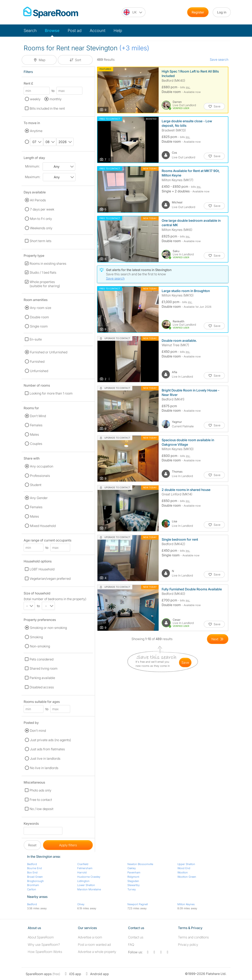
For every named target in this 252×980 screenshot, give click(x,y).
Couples (36, 444)
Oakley (132, 868)
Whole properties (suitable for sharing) (45, 284)
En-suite (36, 339)
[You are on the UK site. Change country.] (134, 12)
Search (30, 31)
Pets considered (41, 659)
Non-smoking (40, 646)
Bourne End (34, 868)
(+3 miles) (134, 48)
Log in (222, 12)
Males (34, 434)
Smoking (36, 637)
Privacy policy (188, 945)
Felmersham (85, 868)
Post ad (75, 31)
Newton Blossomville (140, 864)
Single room (39, 326)
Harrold (82, 872)
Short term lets (40, 241)
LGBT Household (42, 569)
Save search (219, 60)
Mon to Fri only (41, 219)
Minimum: (32, 166)
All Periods (38, 200)
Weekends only (41, 228)
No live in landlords (44, 768)
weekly (35, 99)
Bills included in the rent (47, 108)
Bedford (32, 864)
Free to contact (41, 800)
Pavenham (134, 872)
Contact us (136, 937)
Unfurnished (39, 371)
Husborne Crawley (89, 877)
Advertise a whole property (97, 952)
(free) (43, 974)
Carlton (32, 889)
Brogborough (35, 881)
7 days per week (42, 209)
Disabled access (42, 687)
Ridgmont (133, 877)
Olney (81, 904)
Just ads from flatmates (47, 749)
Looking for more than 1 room (51, 393)
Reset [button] (32, 845)
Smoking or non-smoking (48, 628)
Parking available (42, 678)
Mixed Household (43, 526)
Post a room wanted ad (94, 945)
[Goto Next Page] (218, 639)
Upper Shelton (186, 864)
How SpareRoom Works (45, 952)
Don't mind (38, 731)
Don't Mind (38, 416)
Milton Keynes (186, 904)
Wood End (184, 868)
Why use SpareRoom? (44, 945)
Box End (32, 872)
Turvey (132, 889)
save (185, 663)
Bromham (33, 885)
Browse (52, 31)
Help (118, 31)
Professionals (40, 476)
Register (198, 12)
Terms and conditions (193, 937)
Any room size (41, 308)
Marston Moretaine (89, 889)
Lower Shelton (86, 885)
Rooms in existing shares (48, 263)
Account (98, 31)
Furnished (37, 362)
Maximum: (33, 177)
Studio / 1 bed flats (43, 272)
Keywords (31, 824)
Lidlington (83, 881)
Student (36, 485)
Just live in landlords (45, 758)
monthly (56, 99)
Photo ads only (40, 790)
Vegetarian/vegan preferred (50, 579)
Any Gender (39, 498)
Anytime (36, 131)
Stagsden (133, 881)
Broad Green (35, 877)
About (41, 937)
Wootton (183, 872)
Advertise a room (90, 937)
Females (36, 425)
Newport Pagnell (138, 904)
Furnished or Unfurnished (49, 352)
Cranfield (83, 864)
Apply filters (68, 845)
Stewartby (134, 885)
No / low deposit (41, 809)
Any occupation (42, 466)
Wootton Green (187, 877)
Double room (39, 317)
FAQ (131, 945)
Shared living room (44, 668)
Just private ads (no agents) (50, 740)
